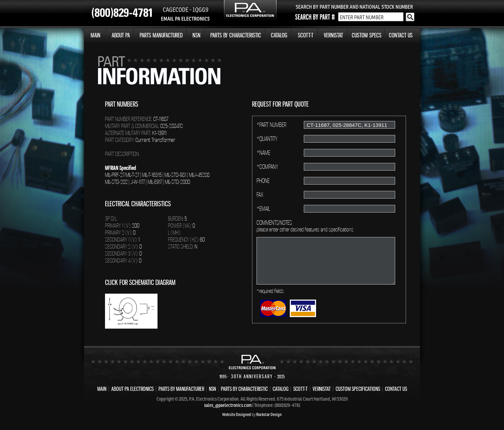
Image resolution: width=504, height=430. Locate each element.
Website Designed (237, 414)
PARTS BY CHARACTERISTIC (236, 35)
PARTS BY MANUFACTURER (181, 389)
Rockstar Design (269, 414)
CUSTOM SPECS (367, 35)
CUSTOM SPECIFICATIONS (358, 389)
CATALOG (279, 35)
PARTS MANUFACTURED (161, 35)
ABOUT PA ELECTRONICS (132, 389)
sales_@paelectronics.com (228, 405)
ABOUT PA (121, 35)
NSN (197, 35)
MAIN (96, 35)
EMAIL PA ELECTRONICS (185, 19)
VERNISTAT (333, 35)
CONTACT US (401, 35)
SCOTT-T (306, 35)
